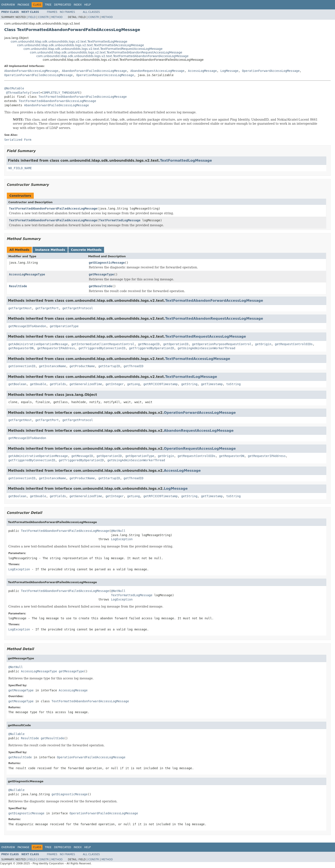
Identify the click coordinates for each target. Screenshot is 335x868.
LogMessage (229, 71)
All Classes (91, 12)
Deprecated (63, 5)
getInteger (115, 384)
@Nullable (16, 734)
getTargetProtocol (78, 308)
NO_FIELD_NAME (20, 168)
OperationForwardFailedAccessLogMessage (38, 75)
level (36, 93)
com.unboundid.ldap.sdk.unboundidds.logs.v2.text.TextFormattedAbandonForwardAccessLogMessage (112, 56)
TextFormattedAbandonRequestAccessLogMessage (214, 319)
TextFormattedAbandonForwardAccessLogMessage (57, 101)
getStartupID (109, 366)
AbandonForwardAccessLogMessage (31, 71)
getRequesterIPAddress (56, 348)
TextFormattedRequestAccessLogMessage (206, 336)
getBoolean (17, 384)
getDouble (38, 384)
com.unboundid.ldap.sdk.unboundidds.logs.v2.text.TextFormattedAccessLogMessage (81, 45)
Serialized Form (18, 140)
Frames (52, 12)
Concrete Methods (86, 250)
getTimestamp (212, 384)
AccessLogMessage (202, 71)
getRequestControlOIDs (294, 344)
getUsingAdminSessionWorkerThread (206, 348)
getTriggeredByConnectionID (102, 348)
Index (78, 5)
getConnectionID (22, 366)
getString (189, 384)
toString (233, 384)
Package (23, 5)
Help (87, 5)
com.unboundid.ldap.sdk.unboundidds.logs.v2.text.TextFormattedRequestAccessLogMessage (93, 49)
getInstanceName (52, 366)
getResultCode (101, 286)
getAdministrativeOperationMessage (38, 344)
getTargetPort (47, 308)
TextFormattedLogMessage (186, 160)
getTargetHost (20, 308)
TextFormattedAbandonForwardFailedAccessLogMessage (83, 97)
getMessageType (101, 274)
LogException (122, 539)
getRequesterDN (21, 348)
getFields (58, 384)
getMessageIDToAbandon (27, 326)
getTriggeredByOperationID (152, 348)
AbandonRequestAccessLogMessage (157, 71)
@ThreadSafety (18, 93)
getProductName (82, 366)
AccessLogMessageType (27, 274)
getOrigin (263, 344)
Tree (48, 5)
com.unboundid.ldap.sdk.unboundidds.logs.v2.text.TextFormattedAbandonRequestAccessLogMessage (106, 52)
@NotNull (118, 531)
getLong (133, 384)
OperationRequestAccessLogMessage (105, 75)
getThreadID (133, 366)
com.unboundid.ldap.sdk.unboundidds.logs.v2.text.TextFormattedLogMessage (69, 41)
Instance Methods (50, 250)
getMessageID (149, 344)
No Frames (67, 12)
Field (32, 17)
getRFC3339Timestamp (160, 384)
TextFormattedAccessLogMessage (198, 359)
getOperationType (64, 326)
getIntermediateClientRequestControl (103, 344)
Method (57, 17)
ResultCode (18, 286)
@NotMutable (14, 88)
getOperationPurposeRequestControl (222, 344)
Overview (8, 5)
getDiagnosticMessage (107, 263)
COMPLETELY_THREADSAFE (61, 93)
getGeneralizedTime (86, 384)
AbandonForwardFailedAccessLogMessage (94, 71)
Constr (43, 17)
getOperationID (176, 344)
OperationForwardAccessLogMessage (271, 71)
